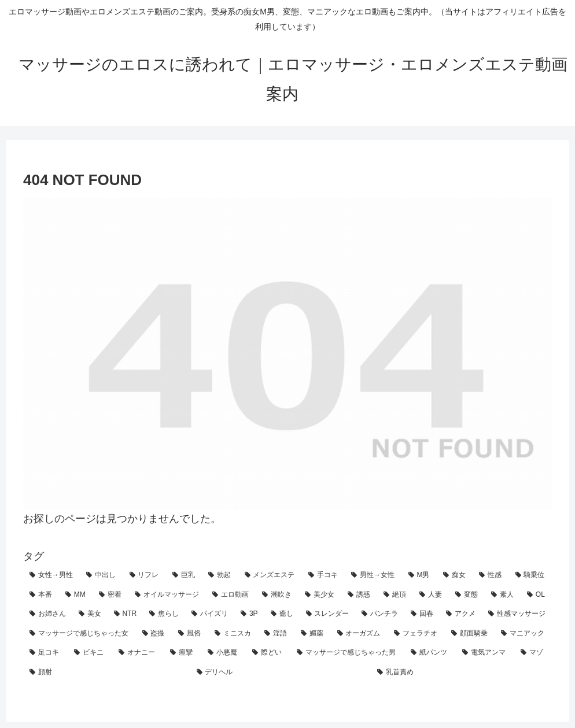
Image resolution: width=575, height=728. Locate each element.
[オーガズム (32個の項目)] (360, 634)
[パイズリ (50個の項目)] (210, 614)
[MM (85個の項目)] (76, 595)
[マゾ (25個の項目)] (533, 653)
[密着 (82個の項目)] (110, 595)
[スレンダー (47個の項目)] (328, 614)
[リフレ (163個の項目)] (145, 575)
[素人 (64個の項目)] (503, 595)
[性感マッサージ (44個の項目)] (517, 614)
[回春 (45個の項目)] (422, 614)
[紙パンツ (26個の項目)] (430, 653)
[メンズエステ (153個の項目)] (270, 575)
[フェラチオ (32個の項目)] (416, 634)
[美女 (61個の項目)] (90, 614)
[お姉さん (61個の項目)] (48, 614)
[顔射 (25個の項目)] (107, 672)
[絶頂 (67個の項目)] (395, 595)
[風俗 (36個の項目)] (190, 634)
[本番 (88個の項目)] (41, 595)
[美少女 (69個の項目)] (320, 595)
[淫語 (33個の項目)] (276, 634)
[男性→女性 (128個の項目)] (373, 575)
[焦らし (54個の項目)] (164, 614)
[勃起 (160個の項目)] (220, 575)
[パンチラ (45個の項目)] (380, 614)
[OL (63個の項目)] (536, 595)
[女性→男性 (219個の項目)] (51, 575)
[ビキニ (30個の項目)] (90, 653)
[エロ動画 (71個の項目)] (231, 595)
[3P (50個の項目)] (249, 614)
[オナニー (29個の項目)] (138, 653)
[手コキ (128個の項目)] (323, 575)
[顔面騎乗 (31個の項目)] (470, 634)
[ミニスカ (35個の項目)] (233, 634)
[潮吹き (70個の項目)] (277, 595)
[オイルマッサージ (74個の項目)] (167, 595)
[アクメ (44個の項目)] (461, 614)
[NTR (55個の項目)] (126, 614)
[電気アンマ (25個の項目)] (485, 653)
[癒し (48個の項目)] (282, 614)
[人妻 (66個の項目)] (431, 595)
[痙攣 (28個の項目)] (183, 653)
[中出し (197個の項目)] (101, 575)
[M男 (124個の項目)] (419, 575)
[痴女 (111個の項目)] (455, 575)
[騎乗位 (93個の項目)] (530, 575)
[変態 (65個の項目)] (467, 595)
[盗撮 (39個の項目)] (154, 634)
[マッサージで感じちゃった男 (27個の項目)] (347, 653)
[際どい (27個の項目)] (268, 653)
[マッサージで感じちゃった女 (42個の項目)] (80, 634)
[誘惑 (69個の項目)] (359, 595)
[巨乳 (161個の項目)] (184, 575)
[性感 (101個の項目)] (491, 575)
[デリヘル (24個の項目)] (281, 672)
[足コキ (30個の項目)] (45, 653)
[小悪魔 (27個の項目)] (224, 653)
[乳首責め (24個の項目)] (461, 672)
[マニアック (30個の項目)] (523, 634)
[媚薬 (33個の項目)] (313, 634)
